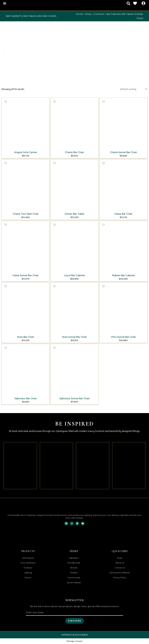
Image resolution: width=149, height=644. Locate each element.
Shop (88, 14)
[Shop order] (133, 89)
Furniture (99, 14)
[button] (5, 3)
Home (79, 14)
